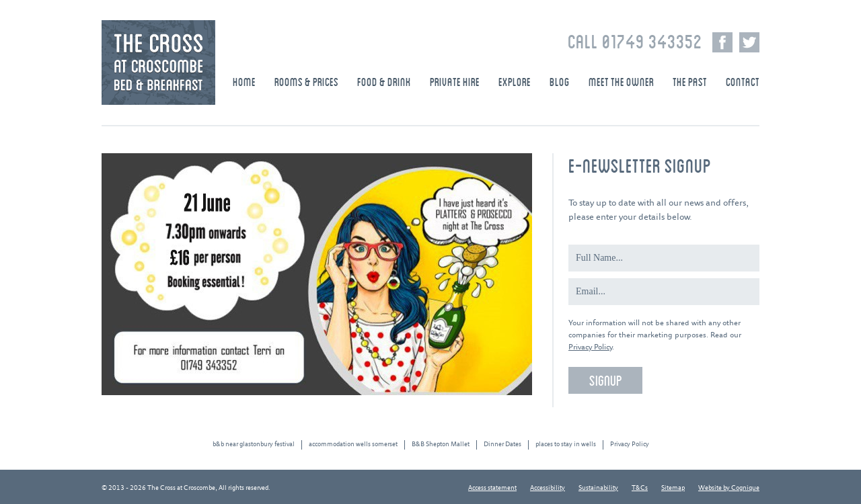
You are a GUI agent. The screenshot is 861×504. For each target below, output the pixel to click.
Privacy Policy (590, 347)
